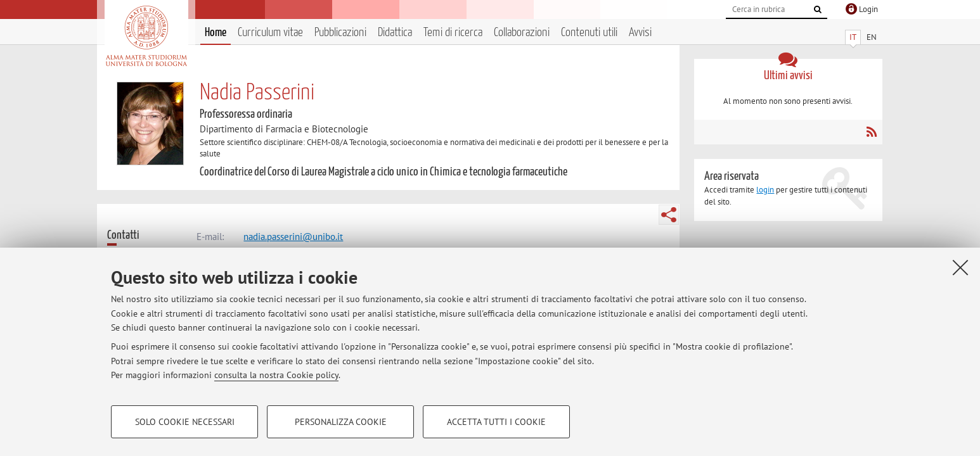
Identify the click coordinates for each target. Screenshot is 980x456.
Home (216, 33)
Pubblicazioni (340, 33)
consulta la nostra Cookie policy (276, 375)
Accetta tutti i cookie (496, 422)
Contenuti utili (589, 33)
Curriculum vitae (270, 33)
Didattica (395, 33)
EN (872, 37)
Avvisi (640, 33)
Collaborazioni (522, 33)
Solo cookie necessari (185, 422)
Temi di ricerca (453, 33)
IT (853, 37)
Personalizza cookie (341, 422)
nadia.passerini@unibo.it (293, 237)
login (765, 190)
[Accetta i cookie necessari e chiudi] (960, 267)
